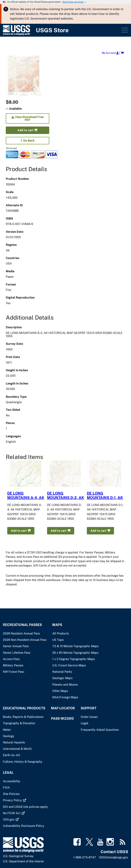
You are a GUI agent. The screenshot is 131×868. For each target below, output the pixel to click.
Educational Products (24, 708)
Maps (57, 625)
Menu (124, 30)
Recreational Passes (22, 625)
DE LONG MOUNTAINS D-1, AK (105, 495)
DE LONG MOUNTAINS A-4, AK (26, 495)
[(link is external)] (13, 800)
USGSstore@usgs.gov (113, 857)
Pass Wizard (62, 719)
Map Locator (63, 708)
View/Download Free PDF (28, 118)
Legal (8, 773)
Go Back (28, 141)
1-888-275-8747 (85, 857)
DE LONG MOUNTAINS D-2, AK (65, 495)
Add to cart (28, 130)
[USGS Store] (62, 30)
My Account (110, 53)
